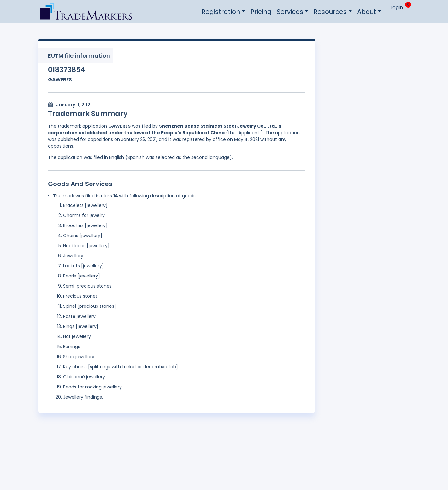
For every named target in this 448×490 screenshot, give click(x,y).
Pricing (261, 12)
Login (397, 7)
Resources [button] (330, 12)
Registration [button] (221, 12)
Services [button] (290, 12)
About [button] (367, 12)
